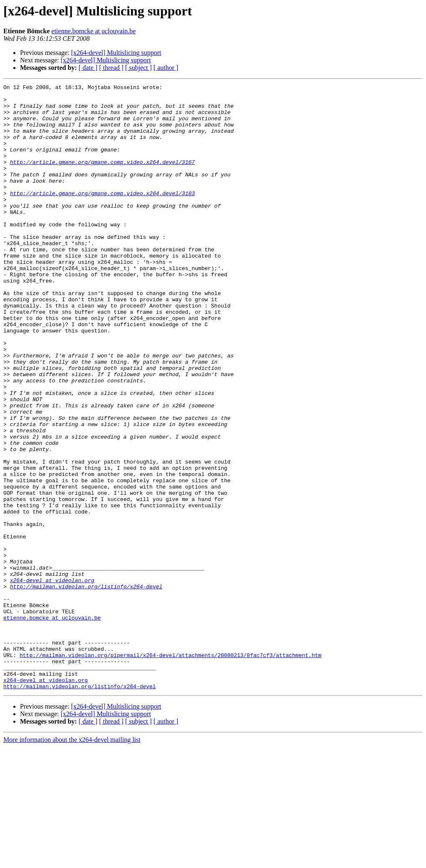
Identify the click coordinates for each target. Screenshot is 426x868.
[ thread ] (111, 68)
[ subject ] (139, 68)
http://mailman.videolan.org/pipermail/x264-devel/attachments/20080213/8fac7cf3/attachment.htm (170, 770)
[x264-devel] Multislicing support (116, 53)
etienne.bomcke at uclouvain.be (94, 31)
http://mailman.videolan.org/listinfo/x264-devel (86, 687)
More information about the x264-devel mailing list (72, 861)
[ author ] (166, 68)
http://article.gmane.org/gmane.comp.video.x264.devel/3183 (103, 216)
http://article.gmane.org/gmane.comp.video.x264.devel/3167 (103, 178)
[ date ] (88, 68)
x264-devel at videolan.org (52, 680)
